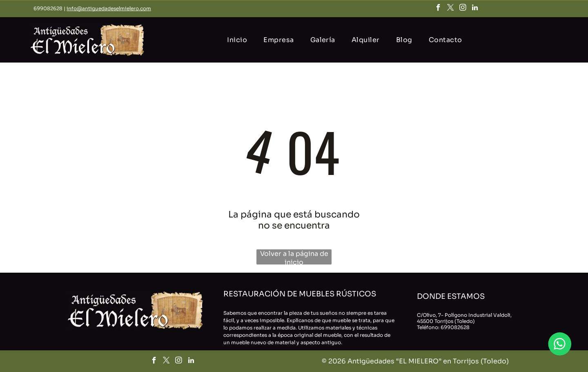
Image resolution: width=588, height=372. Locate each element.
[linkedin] (475, 9)
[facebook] (438, 9)
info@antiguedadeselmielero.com (109, 8)
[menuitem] (237, 40)
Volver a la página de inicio (294, 257)
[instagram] (463, 9)
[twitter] (451, 9)
